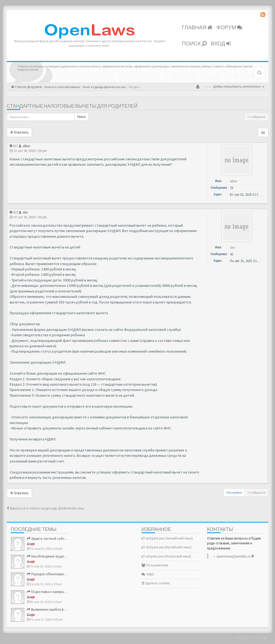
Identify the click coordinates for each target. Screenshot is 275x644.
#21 (15, 146)
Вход (221, 44)
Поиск (194, 44)
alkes (26, 146)
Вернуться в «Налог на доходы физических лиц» (46, 508)
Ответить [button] (19, 132)
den (25, 212)
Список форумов (28, 87)
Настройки (234, 492)
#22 (15, 212)
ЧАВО (148, 574)
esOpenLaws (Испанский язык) (166, 556)
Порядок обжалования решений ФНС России (64, 574)
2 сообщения (256, 117)
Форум (229, 28)
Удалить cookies (156, 583)
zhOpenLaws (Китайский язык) (167, 547)
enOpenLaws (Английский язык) (167, 538)
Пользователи (155, 565)
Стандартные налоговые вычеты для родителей (72, 106)
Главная (197, 28)
